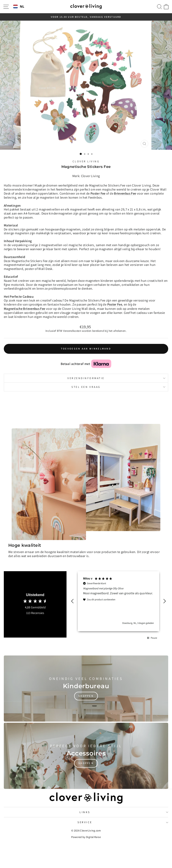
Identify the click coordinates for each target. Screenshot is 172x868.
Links (124, 812)
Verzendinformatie (116, 378)
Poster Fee (115, 304)
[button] (73, 601)
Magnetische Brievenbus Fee (25, 309)
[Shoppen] (86, 689)
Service (123, 822)
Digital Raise (93, 837)
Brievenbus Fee (125, 193)
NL (19, 7)
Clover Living (86, 161)
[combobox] (19, 7)
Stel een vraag (118, 387)
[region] (118, 601)
